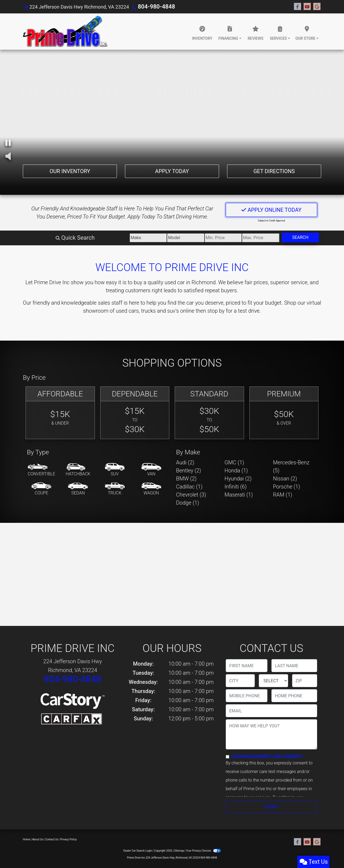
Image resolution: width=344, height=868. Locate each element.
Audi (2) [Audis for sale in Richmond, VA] (185, 462)
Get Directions (274, 170)
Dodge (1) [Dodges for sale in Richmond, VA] (188, 503)
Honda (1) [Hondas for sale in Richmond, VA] (236, 471)
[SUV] (115, 470)
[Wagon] (151, 489)
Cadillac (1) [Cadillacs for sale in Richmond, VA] (189, 487)
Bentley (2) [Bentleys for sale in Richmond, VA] (189, 471)
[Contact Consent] (227, 757)
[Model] (141, 238)
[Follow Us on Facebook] (298, 7)
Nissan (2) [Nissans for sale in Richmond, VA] (285, 479)
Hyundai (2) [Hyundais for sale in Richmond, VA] (238, 479)
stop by (216, 311)
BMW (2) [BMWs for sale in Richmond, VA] (186, 479)
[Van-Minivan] (151, 470)
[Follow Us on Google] (317, 7)
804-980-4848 (154, 7)
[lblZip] (305, 681)
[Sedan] (78, 489)
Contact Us (52, 839)
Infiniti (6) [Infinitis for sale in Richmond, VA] (235, 487)
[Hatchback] (78, 470)
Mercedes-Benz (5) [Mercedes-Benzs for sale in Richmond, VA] (291, 466)
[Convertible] (41, 470)
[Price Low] (191, 238)
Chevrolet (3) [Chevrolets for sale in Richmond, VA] (191, 495)
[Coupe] (41, 489)
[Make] (91, 238)
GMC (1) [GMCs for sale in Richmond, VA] (234, 462)
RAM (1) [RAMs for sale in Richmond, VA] (283, 495)
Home (26, 839)
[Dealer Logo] (65, 32)
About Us (37, 839)
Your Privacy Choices (203, 851)
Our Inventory (70, 170)
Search (294, 237)
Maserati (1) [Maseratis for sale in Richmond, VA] (239, 495)
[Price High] (242, 238)
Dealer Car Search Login (138, 851)
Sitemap (179, 851)
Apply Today (172, 170)
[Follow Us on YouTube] (307, 7)
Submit (271, 807)
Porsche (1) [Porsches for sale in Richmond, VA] (287, 487)
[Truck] (115, 489)
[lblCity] (240, 681)
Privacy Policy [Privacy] (69, 839)
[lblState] (273, 681)
